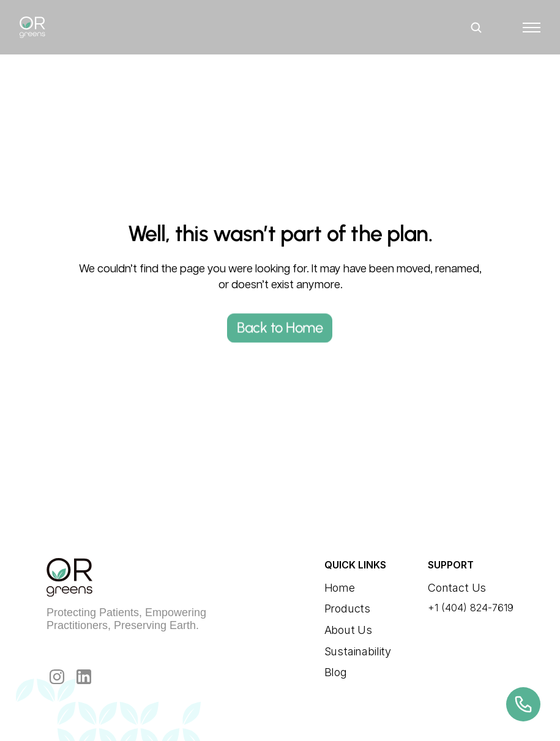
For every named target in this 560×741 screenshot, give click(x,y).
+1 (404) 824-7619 (471, 608)
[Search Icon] (476, 27)
